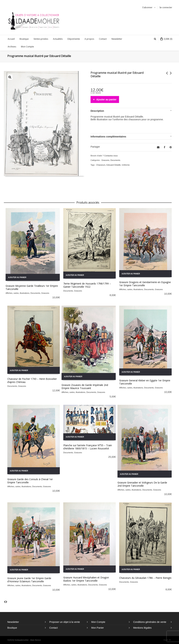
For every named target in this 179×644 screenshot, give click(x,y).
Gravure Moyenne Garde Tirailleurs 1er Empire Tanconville (32, 287)
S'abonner (147, 7)
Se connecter (166, 7)
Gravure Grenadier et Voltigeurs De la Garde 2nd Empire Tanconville (142, 484)
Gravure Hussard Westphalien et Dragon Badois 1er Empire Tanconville (86, 579)
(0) (166, 39)
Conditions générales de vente (150, 622)
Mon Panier (98, 628)
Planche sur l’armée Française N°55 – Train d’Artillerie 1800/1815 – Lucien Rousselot (88, 447)
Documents (115, 160)
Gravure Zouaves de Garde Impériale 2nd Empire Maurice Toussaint (85, 387)
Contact (53, 628)
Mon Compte (98, 622)
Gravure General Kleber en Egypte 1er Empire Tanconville (145, 382)
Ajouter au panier (106, 99)
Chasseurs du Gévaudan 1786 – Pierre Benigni (145, 578)
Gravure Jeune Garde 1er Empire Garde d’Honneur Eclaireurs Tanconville (29, 580)
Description (97, 111)
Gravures (105, 160)
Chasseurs (101, 165)
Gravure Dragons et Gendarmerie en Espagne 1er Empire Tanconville (145, 284)
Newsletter (13, 622)
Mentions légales (142, 628)
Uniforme (126, 165)
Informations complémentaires (108, 137)
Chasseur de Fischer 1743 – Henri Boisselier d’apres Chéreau (32, 380)
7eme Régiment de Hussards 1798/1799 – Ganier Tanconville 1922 (87, 285)
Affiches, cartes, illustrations (17, 293)
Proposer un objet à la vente (65, 622)
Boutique (12, 628)
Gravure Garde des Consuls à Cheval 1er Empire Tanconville (30, 481)
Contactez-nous (111, 156)
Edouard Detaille (114, 165)
